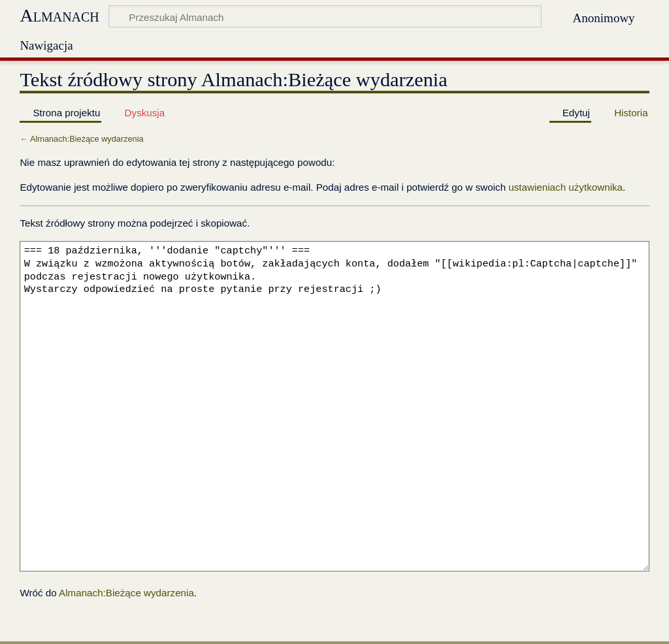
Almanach (59, 15)
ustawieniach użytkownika (565, 187)
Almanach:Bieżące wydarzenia (87, 139)
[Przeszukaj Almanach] (325, 16)
